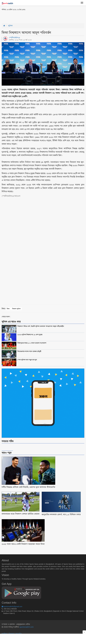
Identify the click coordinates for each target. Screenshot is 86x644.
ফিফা (8, 309)
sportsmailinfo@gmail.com (12, 607)
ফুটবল (10, 26)
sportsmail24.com (26, 627)
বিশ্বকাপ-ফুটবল (16, 309)
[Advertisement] (28, 17)
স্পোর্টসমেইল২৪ (14, 38)
